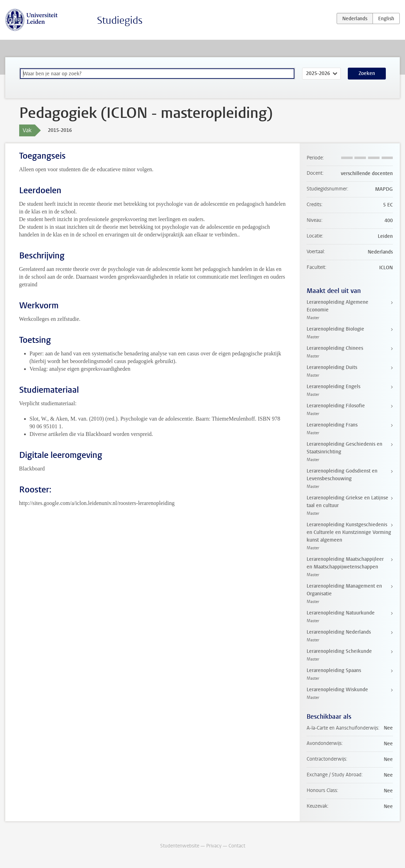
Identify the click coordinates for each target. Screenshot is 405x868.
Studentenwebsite (180, 846)
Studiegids (120, 20)
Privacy (214, 846)
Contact (237, 846)
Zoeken (367, 73)
